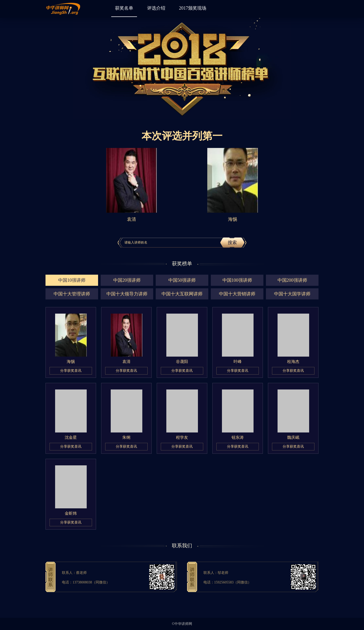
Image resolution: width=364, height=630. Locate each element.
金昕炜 (71, 513)
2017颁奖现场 (193, 8)
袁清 (126, 362)
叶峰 (238, 362)
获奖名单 (124, 8)
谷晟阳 (182, 362)
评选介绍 (156, 8)
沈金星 (71, 437)
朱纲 (126, 437)
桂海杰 (293, 362)
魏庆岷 (293, 437)
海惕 (71, 362)
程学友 (182, 437)
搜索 (232, 243)
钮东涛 (238, 437)
